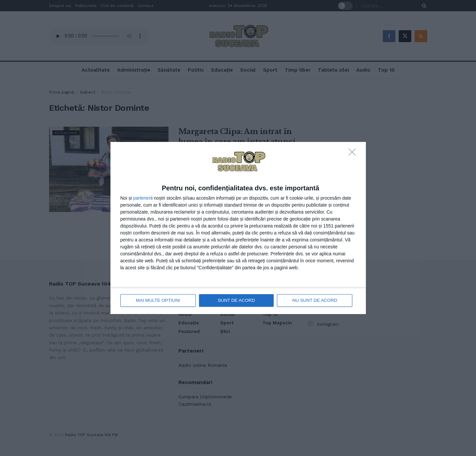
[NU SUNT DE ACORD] (354, 154)
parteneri (142, 198)
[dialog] (238, 228)
